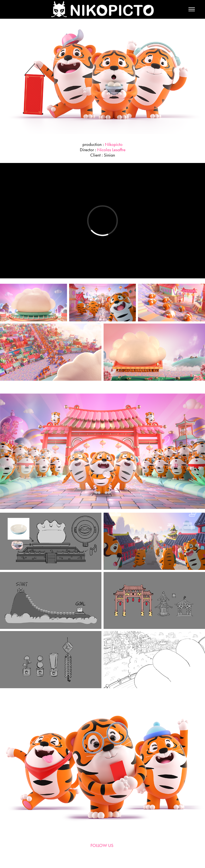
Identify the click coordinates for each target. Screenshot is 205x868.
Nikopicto (114, 144)
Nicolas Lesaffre (111, 150)
